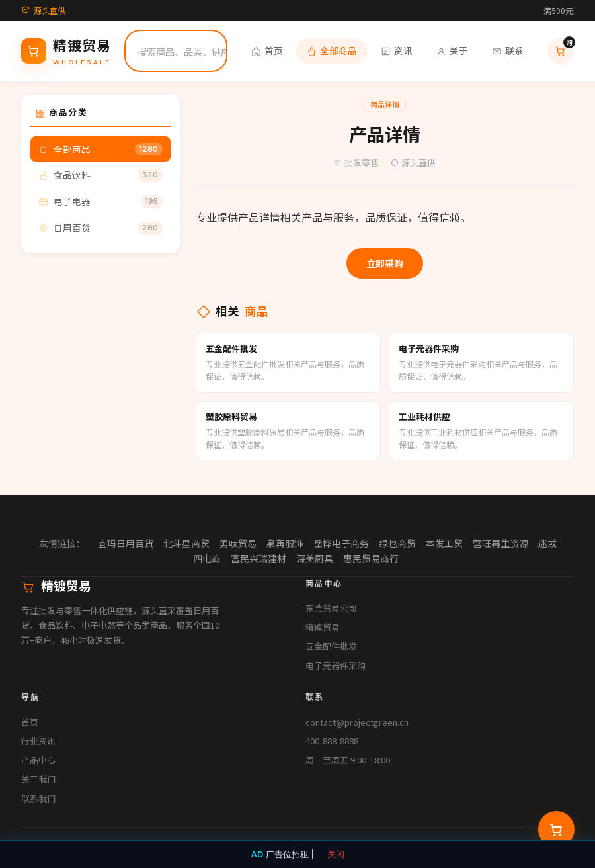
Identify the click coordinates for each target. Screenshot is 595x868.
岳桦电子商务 (341, 543)
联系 (508, 50)
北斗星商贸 (186, 543)
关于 (452, 50)
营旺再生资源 (500, 543)
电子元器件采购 (336, 665)
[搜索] (190, 51)
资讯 (397, 50)
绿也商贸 (397, 543)
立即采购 (385, 263)
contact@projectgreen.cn (357, 722)
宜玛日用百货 (126, 543)
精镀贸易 (323, 627)
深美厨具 (315, 558)
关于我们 (38, 779)
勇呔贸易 (238, 543)
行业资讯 (38, 741)
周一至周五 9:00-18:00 (348, 760)
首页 (267, 50)
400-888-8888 (332, 741)
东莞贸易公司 (331, 608)
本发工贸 (444, 543)
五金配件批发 (331, 646)
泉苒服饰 (285, 543)
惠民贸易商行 (371, 558)
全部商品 (332, 50)
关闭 (336, 854)
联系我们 (38, 798)
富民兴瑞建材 (258, 558)
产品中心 (38, 760)
